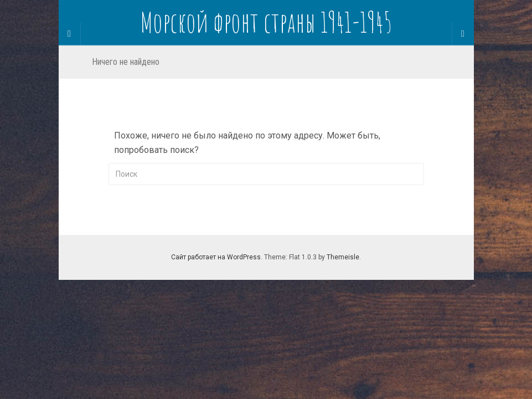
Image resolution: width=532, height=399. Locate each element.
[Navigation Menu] (463, 34)
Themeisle (343, 257)
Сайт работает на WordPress (216, 257)
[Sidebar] (70, 34)
